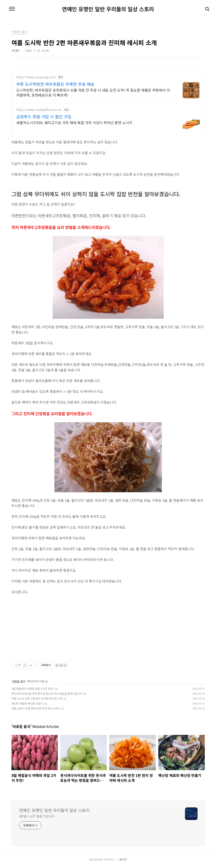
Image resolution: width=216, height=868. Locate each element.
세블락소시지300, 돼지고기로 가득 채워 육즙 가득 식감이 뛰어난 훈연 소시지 (74, 122)
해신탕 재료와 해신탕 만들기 (27, 703)
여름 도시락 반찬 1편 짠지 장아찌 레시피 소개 (37, 698)
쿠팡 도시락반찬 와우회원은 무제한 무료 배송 (55, 84)
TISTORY (109, 859)
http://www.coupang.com (36, 77)
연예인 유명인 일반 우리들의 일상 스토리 (108, 9)
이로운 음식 (19, 681)
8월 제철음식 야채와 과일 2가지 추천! (32, 689)
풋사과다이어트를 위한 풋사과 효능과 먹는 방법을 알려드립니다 (47, 693)
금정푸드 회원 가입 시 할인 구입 (44, 116)
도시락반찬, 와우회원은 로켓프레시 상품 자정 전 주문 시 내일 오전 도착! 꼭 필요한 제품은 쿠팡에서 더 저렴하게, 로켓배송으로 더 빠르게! (93, 92)
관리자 (123, 859)
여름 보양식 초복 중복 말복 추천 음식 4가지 (36, 708)
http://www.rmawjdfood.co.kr (39, 110)
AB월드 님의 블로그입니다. (37, 816)
